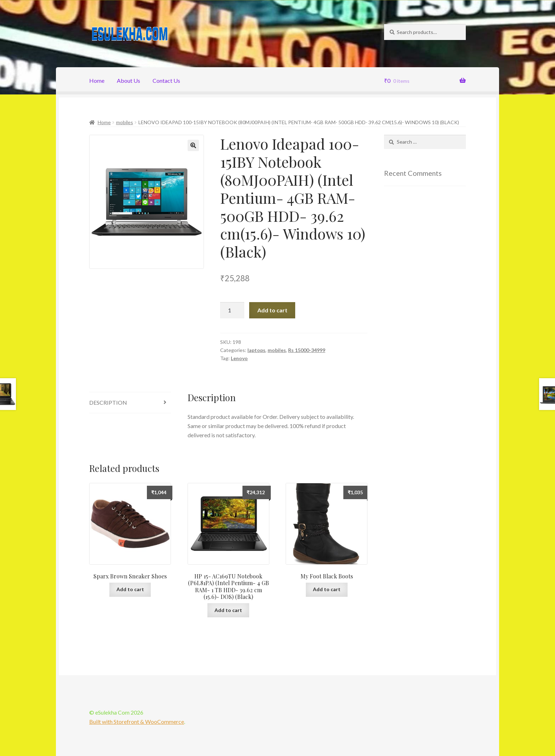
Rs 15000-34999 (307, 350)
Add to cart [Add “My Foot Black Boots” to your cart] (327, 589)
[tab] (130, 403)
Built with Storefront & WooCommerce (137, 722)
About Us (128, 80)
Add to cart (272, 310)
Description (108, 402)
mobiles (125, 122)
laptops (256, 350)
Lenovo (239, 358)
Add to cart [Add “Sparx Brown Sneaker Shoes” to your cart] (130, 589)
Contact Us (166, 80)
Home (97, 80)
